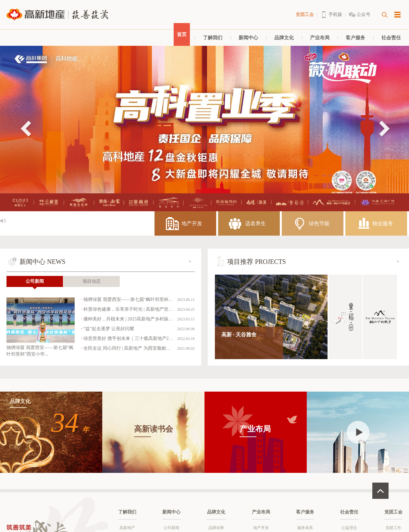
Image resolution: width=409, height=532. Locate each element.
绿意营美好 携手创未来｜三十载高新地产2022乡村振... (138, 338)
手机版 (335, 14)
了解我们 (213, 38)
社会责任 (391, 38)
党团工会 (305, 14)
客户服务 (355, 38)
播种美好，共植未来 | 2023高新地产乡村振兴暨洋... (134, 319)
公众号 (364, 14)
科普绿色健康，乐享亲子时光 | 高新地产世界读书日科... (139, 309)
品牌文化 (284, 38)
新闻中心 (248, 38)
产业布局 (320, 38)
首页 (182, 34)
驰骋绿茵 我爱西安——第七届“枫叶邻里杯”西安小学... (138, 299)
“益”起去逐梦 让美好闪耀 (109, 329)
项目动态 (92, 281)
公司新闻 (35, 281)
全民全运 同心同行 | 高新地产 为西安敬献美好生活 (134, 348)
